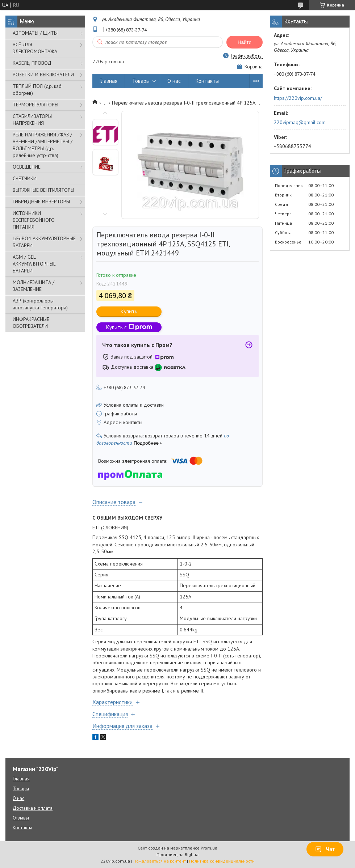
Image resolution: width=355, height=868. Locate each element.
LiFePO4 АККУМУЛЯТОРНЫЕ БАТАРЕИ (44, 242)
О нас (174, 81)
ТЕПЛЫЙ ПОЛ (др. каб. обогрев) (37, 90)
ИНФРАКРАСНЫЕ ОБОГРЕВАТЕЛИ (31, 323)
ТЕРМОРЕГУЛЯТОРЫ (35, 105)
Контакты (207, 81)
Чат (325, 849)
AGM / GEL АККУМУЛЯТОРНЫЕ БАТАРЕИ (34, 264)
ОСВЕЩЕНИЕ (27, 167)
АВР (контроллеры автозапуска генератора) (40, 304)
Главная (108, 81)
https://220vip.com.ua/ (298, 98)
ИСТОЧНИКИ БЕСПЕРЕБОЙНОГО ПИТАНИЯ (34, 220)
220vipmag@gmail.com (300, 122)
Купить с (129, 327)
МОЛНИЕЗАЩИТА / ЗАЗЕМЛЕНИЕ (34, 286)
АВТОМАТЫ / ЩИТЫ (35, 33)
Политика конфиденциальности (222, 861)
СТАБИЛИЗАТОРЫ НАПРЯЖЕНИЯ (32, 120)
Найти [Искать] (245, 42)
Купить (129, 311)
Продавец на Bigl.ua (177, 854)
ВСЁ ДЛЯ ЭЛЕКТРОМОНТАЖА (35, 48)
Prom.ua (209, 848)
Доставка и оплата (33, 808)
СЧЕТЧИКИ (25, 178)
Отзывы (21, 818)
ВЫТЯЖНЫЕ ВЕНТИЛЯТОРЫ (43, 190)
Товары (141, 81)
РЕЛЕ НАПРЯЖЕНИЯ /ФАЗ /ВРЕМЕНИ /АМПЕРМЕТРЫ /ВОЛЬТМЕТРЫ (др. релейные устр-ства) (43, 145)
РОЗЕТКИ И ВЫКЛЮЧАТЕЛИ (43, 75)
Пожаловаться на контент (160, 861)
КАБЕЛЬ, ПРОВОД (32, 63)
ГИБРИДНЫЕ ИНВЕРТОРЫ (41, 202)
